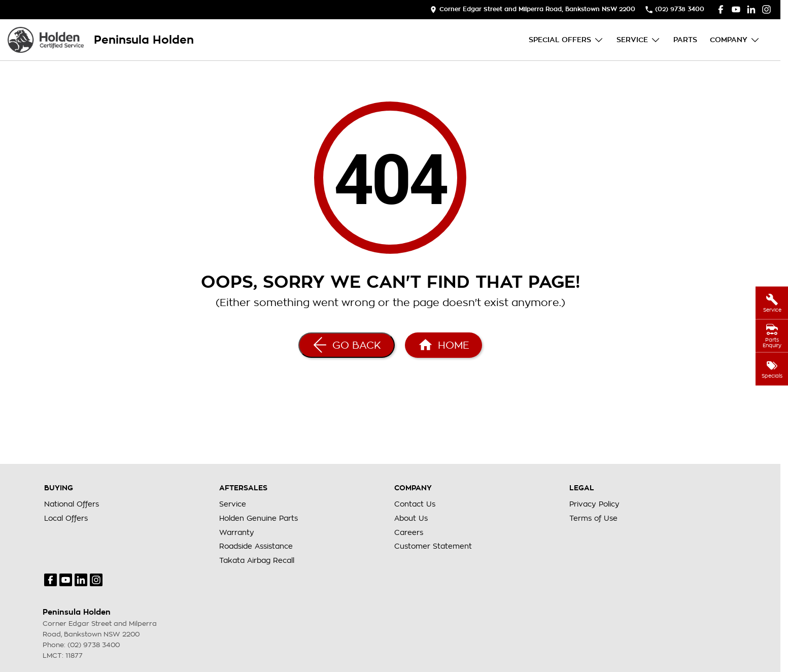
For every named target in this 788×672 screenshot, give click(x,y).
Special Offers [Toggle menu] (566, 40)
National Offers (72, 504)
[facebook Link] (721, 9)
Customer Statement (433, 546)
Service (233, 504)
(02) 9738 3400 (94, 645)
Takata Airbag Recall (257, 560)
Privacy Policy (594, 504)
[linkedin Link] (751, 9)
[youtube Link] (736, 9)
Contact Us (415, 504)
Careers (409, 532)
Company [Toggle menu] (735, 40)
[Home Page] (46, 40)
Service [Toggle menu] (639, 40)
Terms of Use (593, 518)
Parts (685, 40)
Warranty (237, 532)
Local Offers (66, 518)
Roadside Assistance (256, 546)
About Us (411, 518)
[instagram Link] (766, 9)
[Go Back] (347, 345)
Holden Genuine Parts (259, 518)
